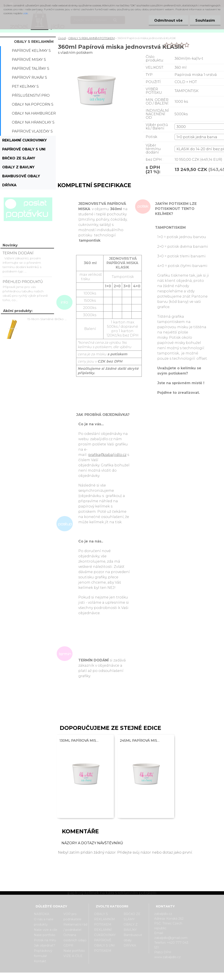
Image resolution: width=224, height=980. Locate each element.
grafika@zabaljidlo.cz (107, 455)
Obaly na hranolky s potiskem (33, 124)
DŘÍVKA (9, 185)
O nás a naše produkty (44, 922)
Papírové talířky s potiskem (31, 70)
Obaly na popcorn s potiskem (33, 106)
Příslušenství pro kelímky (31, 97)
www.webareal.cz (129, 976)
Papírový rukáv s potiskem (29, 79)
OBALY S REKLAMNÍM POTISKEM (34, 43)
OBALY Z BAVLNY (18, 167)
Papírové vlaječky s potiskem (32, 133)
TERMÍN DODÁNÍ (18, 253)
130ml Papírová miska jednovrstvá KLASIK (80, 740)
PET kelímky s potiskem (25, 88)
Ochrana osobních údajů (75, 938)
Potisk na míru (45, 940)
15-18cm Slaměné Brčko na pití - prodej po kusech (48, 319)
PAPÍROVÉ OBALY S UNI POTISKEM (24, 150)
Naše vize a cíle (46, 930)
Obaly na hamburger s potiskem (34, 115)
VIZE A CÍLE (73, 956)
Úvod (62, 38)
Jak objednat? (45, 945)
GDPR (68, 945)
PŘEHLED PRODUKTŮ (23, 282)
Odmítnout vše (168, 20)
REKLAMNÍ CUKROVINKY (24, 140)
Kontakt (40, 961)
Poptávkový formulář (43, 953)
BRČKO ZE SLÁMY (19, 158)
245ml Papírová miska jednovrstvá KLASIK (140, 740)
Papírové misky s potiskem (29, 61)
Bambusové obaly (21, 176)
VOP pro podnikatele (72, 917)
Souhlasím (205, 20)
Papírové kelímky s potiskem (31, 52)
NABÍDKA (42, 914)
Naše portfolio (45, 935)
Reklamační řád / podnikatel (75, 927)
